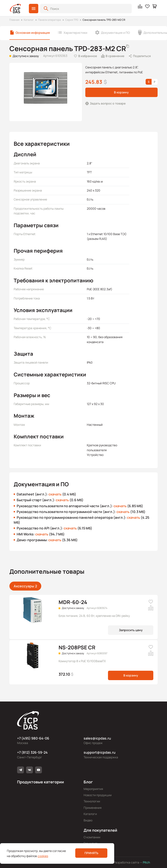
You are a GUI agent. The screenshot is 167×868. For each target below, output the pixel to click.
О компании (92, 837)
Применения (93, 808)
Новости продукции (98, 795)
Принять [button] (91, 853)
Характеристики (75, 33)
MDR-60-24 (73, 602)
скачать (55, 494)
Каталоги (90, 814)
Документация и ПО (115, 33)
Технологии (92, 801)
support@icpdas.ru (100, 752)
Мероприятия (93, 789)
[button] (34, 9)
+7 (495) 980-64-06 (33, 738)
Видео (88, 820)
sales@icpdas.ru (97, 738)
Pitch (146, 862)
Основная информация (33, 33)
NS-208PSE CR (77, 647)
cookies (43, 856)
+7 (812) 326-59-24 (32, 752)
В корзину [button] (121, 92)
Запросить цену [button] (131, 630)
